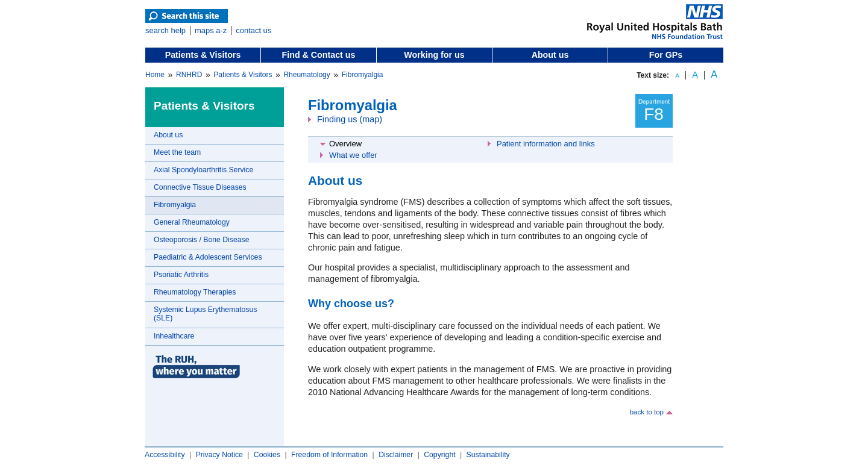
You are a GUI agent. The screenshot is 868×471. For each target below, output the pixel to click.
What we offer (353, 155)
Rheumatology (307, 75)
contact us (253, 30)
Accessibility (165, 455)
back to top (647, 412)
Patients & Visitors (203, 55)
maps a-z (211, 30)
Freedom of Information (329, 455)
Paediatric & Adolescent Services (208, 257)
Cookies (267, 455)
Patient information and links (546, 144)
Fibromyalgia (363, 75)
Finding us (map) (350, 119)
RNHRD (189, 75)
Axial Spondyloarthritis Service (203, 170)
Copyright (439, 455)
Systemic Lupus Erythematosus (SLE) (205, 314)
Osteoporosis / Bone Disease (201, 240)
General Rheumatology (192, 222)
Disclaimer (396, 455)
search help (165, 30)
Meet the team (177, 152)
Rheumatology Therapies (195, 292)
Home (155, 75)
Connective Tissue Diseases (200, 187)
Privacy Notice (219, 455)
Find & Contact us (319, 55)
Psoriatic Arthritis (181, 275)
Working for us (434, 55)
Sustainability (488, 455)
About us (550, 55)
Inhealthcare (174, 336)
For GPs (666, 55)
